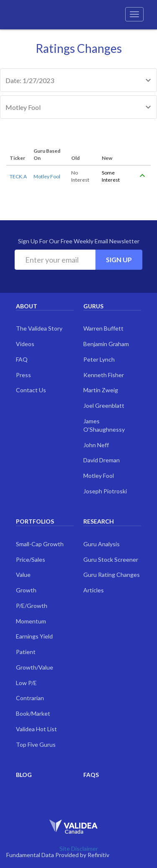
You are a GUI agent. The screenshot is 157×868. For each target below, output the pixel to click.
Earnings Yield (34, 636)
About (27, 306)
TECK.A (18, 176)
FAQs (91, 775)
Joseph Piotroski (105, 491)
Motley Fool (47, 176)
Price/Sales (31, 559)
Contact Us (31, 390)
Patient (26, 652)
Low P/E (26, 683)
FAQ (22, 359)
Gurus (93, 306)
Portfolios (35, 521)
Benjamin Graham (106, 344)
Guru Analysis (102, 544)
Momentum (31, 621)
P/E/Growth (32, 606)
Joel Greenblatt (104, 405)
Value (23, 575)
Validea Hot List (36, 729)
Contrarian (30, 698)
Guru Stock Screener (111, 559)
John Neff (96, 445)
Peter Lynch (99, 359)
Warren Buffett (103, 328)
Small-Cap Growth (40, 544)
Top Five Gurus (36, 744)
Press (23, 375)
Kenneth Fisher (104, 375)
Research (99, 521)
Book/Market (33, 713)
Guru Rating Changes (112, 575)
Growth (26, 590)
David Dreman (102, 460)
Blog (24, 775)
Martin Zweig (101, 390)
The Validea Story (39, 328)
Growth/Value (35, 667)
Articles (94, 590)
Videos (25, 344)
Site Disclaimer (79, 848)
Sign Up (119, 259)
